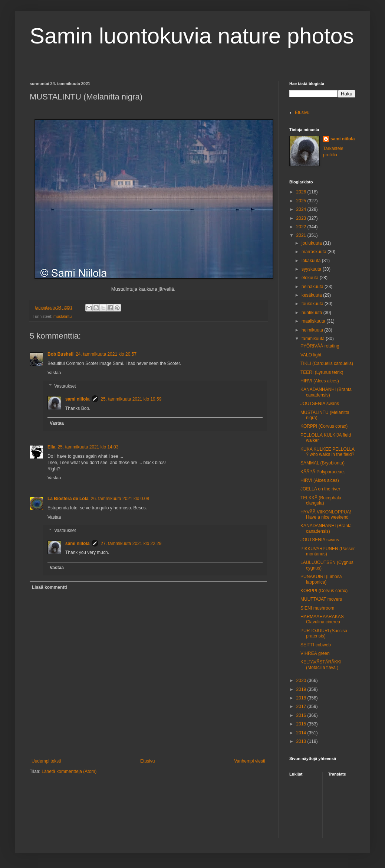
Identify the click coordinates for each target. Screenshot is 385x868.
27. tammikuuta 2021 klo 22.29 (131, 544)
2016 (302, 715)
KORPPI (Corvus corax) (324, 426)
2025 (302, 201)
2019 (302, 689)
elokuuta (311, 278)
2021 (302, 235)
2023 (302, 218)
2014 (302, 733)
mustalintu (62, 316)
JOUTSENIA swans (320, 404)
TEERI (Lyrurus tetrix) (322, 372)
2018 (302, 698)
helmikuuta (313, 330)
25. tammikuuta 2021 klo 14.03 (88, 447)
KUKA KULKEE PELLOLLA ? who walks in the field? (327, 452)
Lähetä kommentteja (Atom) (69, 771)
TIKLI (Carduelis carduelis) (327, 363)
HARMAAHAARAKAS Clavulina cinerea (322, 619)
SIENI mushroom (317, 608)
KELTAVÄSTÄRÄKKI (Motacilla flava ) (321, 665)
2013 (302, 741)
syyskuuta (312, 269)
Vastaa (54, 373)
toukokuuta (313, 304)
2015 (302, 724)
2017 (302, 707)
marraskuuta (315, 252)
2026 (302, 192)
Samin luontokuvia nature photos (192, 36)
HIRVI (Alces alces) (320, 381)
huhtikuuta (312, 313)
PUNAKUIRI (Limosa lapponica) (321, 579)
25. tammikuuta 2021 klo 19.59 (131, 399)
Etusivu (147, 761)
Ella (51, 447)
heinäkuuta (313, 287)
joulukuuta (312, 243)
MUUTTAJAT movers (321, 599)
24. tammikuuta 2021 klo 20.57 (106, 354)
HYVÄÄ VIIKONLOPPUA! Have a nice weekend (326, 515)
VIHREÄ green (315, 653)
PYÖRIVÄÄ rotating (320, 346)
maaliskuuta (314, 321)
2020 (302, 681)
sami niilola (77, 399)
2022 (302, 227)
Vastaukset (65, 386)
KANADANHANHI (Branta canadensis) (326, 392)
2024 (302, 209)
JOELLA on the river (320, 489)
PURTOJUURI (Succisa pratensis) (324, 633)
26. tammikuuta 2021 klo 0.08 (120, 499)
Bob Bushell (60, 354)
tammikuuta (314, 339)
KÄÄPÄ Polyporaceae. (323, 472)
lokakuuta (312, 261)
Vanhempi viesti (250, 761)
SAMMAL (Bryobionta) (323, 463)
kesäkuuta (312, 295)
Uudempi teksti (46, 761)
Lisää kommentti (50, 587)
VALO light (311, 355)
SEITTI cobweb (316, 645)
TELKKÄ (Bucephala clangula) (321, 500)
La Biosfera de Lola (68, 499)
